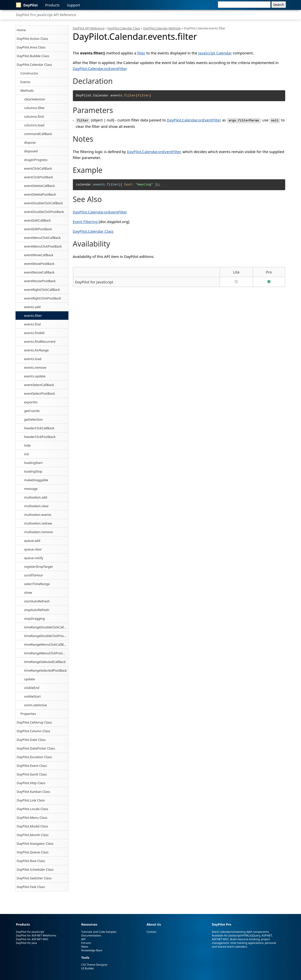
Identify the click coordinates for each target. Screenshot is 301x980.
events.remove (35, 367)
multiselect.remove (39, 532)
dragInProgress (36, 160)
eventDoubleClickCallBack (44, 203)
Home (21, 30)
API (83, 939)
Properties (28, 714)
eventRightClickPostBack (43, 298)
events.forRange (37, 350)
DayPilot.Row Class (31, 861)
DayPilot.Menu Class (32, 818)
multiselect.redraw (38, 523)
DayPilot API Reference (89, 28)
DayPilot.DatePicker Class (36, 748)
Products (52, 5)
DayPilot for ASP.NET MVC (32, 939)
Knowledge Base (92, 950)
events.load (33, 359)
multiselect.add (36, 497)
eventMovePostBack (39, 264)
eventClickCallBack (38, 168)
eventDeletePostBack (40, 194)
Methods (27, 91)
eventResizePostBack (40, 281)
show (28, 593)
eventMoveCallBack (39, 255)
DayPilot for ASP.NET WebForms (36, 935)
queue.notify (34, 558)
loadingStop (33, 471)
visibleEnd (32, 688)
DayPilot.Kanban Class (33, 792)
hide (28, 445)
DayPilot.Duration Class (34, 757)
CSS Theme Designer (94, 965)
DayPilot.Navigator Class (35, 843)
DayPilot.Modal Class (32, 826)
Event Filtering (85, 221)
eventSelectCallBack (39, 385)
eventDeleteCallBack (40, 186)
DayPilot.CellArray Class (34, 722)
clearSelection (35, 99)
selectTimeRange (37, 584)
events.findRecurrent (40, 342)
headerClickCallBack (39, 428)
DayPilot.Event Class (32, 766)
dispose (30, 142)
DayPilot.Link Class (31, 800)
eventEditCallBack (38, 220)
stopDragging (35, 618)
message (31, 489)
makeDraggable (36, 480)
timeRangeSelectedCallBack (45, 662)
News (85, 946)
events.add (32, 307)
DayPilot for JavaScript (94, 282)
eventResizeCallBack (39, 272)
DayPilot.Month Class (33, 835)
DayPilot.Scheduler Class (35, 869)
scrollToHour (34, 575)
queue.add (32, 541)
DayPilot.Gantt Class (32, 774)
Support (73, 5)
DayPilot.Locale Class (33, 809)
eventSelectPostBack (40, 393)
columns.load (34, 125)
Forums (86, 943)
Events (25, 82)
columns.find (34, 116)
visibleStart (32, 696)
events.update (35, 376)
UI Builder (88, 968)
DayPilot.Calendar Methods (162, 28)
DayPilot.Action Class (32, 39)
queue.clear (33, 549)
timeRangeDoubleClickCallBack (46, 627)
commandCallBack (38, 134)
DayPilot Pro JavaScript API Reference (46, 15)
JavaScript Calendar (215, 53)
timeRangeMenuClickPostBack (46, 653)
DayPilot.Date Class (31, 740)
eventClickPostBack (39, 177)
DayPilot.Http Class (31, 783)
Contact (151, 932)
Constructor (30, 73)
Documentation (91, 935)
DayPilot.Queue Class (33, 852)
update (30, 679)
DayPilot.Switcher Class (34, 878)
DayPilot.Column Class (34, 731)
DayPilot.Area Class (31, 47)
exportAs (31, 402)
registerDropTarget (39, 567)
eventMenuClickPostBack (43, 246)
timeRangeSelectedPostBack (46, 670)
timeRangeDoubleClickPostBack (46, 636)
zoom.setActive (36, 705)
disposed (31, 151)
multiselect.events (38, 515)
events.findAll (34, 333)
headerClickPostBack (40, 437)
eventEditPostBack (38, 229)
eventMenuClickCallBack (42, 238)
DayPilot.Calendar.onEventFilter (100, 68)
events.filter (33, 316)
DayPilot (27, 5)
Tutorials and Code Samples (99, 932)
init (27, 454)
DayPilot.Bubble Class (33, 56)
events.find (32, 324)
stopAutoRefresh (37, 610)
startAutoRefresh (37, 601)
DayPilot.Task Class (31, 887)
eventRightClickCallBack (42, 290)
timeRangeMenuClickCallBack (46, 644)
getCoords (32, 411)
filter (141, 53)
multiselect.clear (37, 506)
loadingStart (33, 463)
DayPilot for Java (26, 943)
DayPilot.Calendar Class (34, 65)
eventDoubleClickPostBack (44, 212)
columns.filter (35, 108)
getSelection (33, 419)
